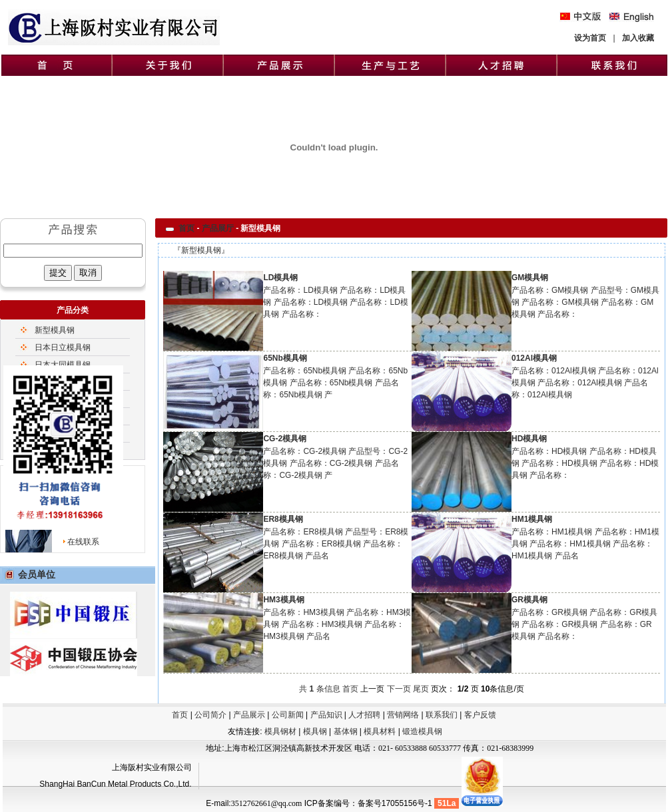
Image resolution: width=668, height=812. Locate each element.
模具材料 (381, 731)
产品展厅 (218, 228)
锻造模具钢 (422, 731)
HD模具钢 (529, 439)
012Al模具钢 (534, 358)
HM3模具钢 (283, 600)
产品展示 (249, 715)
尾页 (421, 689)
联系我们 (442, 715)
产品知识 (326, 715)
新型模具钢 (55, 330)
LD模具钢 (280, 278)
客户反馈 (480, 715)
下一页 (399, 689)
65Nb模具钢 (285, 358)
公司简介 (210, 715)
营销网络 (403, 715)
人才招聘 (364, 715)
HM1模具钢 (532, 519)
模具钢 (316, 731)
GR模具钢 (529, 600)
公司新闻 (288, 715)
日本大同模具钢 (63, 365)
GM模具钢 (530, 278)
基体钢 (347, 731)
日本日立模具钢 (63, 347)
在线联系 (83, 542)
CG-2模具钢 (285, 439)
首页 (186, 228)
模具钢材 (280, 731)
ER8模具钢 (283, 519)
